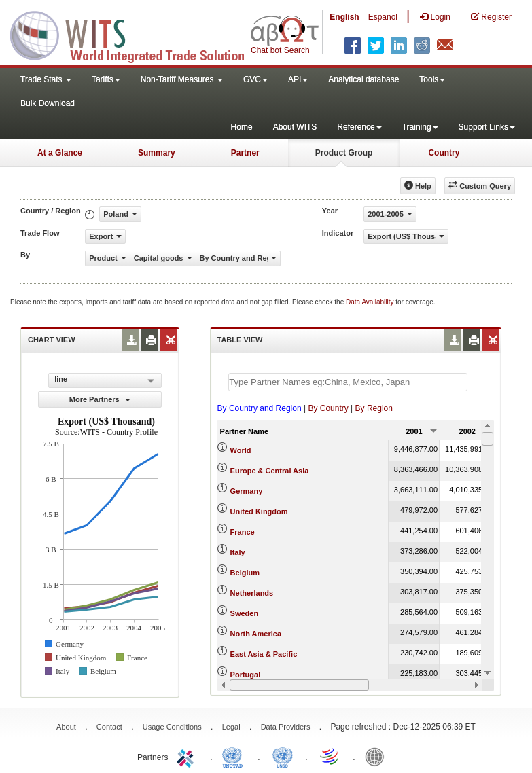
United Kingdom (259, 511)
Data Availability (371, 302)
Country (444, 153)
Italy (238, 552)
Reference (359, 127)
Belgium (245, 573)
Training (420, 127)
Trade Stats (46, 79)
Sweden (245, 613)
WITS (136, 34)
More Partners (100, 399)
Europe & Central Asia (270, 471)
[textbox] (348, 382)
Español (383, 17)
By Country (328, 408)
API (298, 79)
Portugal (246, 675)
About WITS (295, 127)
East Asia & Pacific (264, 654)
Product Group (344, 153)
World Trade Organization (330, 756)
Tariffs (106, 79)
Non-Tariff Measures (182, 79)
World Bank (378, 756)
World (241, 450)
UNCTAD (235, 756)
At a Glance (60, 153)
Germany (247, 491)
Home (242, 127)
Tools (432, 79)
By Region (374, 408)
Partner (245, 153)
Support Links (487, 127)
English (344, 17)
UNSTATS (283, 756)
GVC (255, 79)
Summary (157, 153)
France (243, 532)
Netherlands (252, 593)
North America (256, 634)
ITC (188, 756)
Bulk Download (48, 103)
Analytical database (363, 79)
